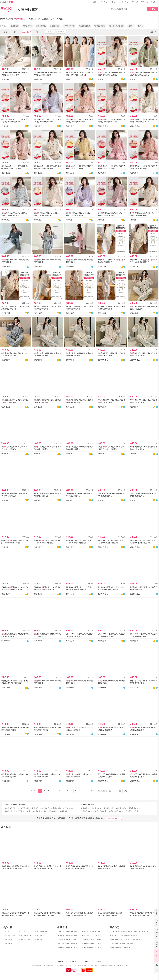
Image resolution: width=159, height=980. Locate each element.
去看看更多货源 (114, 818)
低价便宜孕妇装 (24, 939)
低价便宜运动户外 (25, 935)
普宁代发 (22, 931)
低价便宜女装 (7, 943)
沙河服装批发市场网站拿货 (67, 931)
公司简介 (60, 961)
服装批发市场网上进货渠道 (67, 935)
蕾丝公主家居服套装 (117, 26)
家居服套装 (15, 26)
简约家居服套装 (100, 26)
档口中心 (124, 2)
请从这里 (7, 2)
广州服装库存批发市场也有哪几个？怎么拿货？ (92, 939)
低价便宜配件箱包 (9, 935)
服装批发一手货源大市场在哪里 (92, 931)
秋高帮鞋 (131, 26)
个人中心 (103, 2)
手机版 (135, 2)
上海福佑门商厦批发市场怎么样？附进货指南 (68, 947)
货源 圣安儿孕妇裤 (71, 79)
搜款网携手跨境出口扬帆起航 (120, 947)
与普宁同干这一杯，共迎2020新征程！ (124, 935)
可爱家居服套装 (84, 26)
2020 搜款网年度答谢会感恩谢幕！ (122, 943)
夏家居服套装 (41, 26)
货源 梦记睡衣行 (103, 267)
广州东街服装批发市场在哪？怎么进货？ (68, 939)
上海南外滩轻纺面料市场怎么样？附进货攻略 (92, 943)
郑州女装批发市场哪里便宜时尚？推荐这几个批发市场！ (130, 931)
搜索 (153, 9)
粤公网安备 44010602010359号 (86, 965)
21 (85, 791)
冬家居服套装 (55, 26)
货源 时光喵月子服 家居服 (7, 267)
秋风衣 (141, 26)
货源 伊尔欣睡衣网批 (7, 79)
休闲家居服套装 (69, 26)
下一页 (93, 791)
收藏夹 (113, 2)
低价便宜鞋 (39, 939)
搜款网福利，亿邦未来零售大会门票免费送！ (126, 939)
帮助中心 (145, 2)
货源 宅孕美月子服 (103, 79)
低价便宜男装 (7, 939)
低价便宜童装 (40, 935)
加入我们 (86, 961)
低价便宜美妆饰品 (41, 931)
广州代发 (6, 931)
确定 (126, 791)
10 (76, 791)
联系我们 (99, 961)
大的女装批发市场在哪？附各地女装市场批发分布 (68, 943)
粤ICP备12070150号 (64, 965)
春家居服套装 (28, 26)
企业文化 (73, 961)
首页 (94, 2)
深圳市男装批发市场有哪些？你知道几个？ (92, 935)
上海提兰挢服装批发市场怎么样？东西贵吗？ (92, 947)
